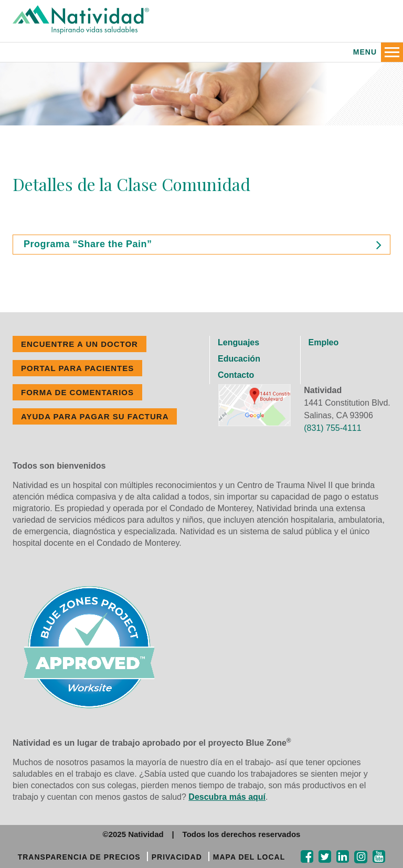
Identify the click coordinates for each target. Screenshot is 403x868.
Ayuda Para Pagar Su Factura (95, 416)
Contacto (236, 375)
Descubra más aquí (227, 797)
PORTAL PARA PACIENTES (77, 368)
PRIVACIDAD (177, 857)
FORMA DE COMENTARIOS (77, 392)
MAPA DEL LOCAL (249, 857)
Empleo (324, 342)
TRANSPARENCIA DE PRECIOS (79, 857)
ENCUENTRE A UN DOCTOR (79, 344)
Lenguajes (238, 342)
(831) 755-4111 (332, 428)
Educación (239, 359)
